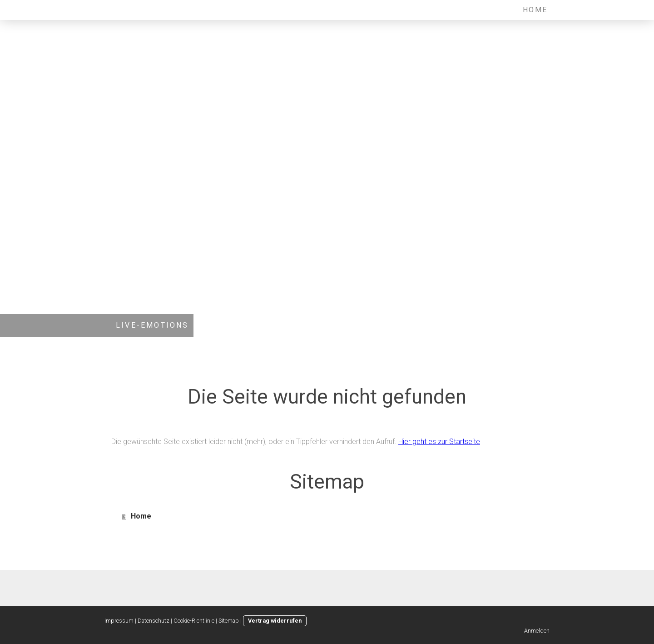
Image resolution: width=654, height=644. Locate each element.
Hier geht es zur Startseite (439, 442)
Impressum (119, 621)
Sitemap (229, 621)
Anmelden (537, 631)
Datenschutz (154, 621)
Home (535, 10)
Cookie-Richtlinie (194, 621)
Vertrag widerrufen (275, 621)
